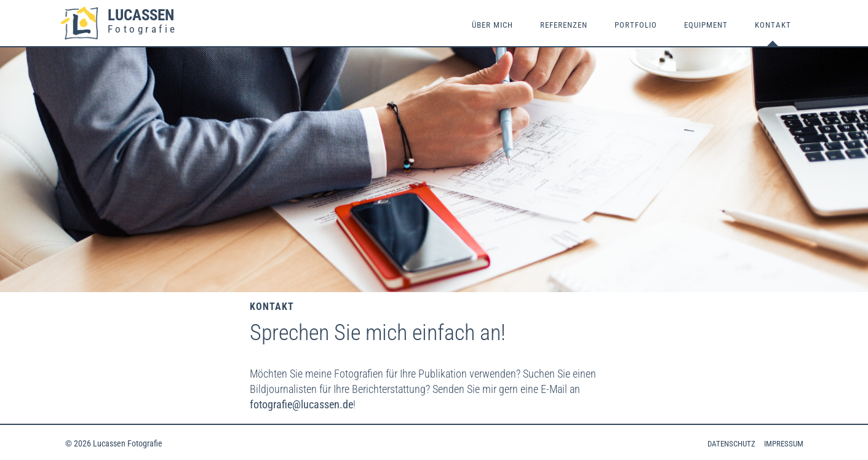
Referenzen (564, 25)
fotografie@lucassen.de (301, 404)
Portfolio (636, 25)
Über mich (492, 25)
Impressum (784, 444)
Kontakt (773, 25)
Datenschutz (731, 444)
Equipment (706, 25)
